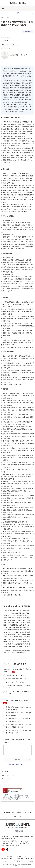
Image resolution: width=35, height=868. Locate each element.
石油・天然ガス (9, 812)
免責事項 (10, 856)
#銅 (2, 48)
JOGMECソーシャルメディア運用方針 (12, 861)
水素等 (19, 812)
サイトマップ (30, 861)
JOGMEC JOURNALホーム (8, 13)
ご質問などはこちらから (16, 765)
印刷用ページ (28, 32)
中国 (7, 41)
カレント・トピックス (27, 13)
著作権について (21, 856)
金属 (3, 8)
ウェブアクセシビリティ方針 (24, 859)
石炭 (20, 816)
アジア (3, 41)
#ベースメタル (8, 48)
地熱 (30, 812)
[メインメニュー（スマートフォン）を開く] (32, 3)
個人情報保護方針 (7, 859)
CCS (24, 812)
